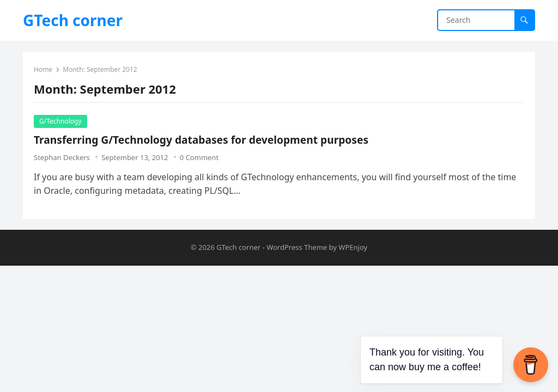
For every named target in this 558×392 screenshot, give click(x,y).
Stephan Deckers (62, 157)
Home (43, 69)
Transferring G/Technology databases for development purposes (201, 140)
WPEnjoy (353, 247)
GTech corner (73, 20)
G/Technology (60, 121)
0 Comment (199, 157)
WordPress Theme (297, 247)
